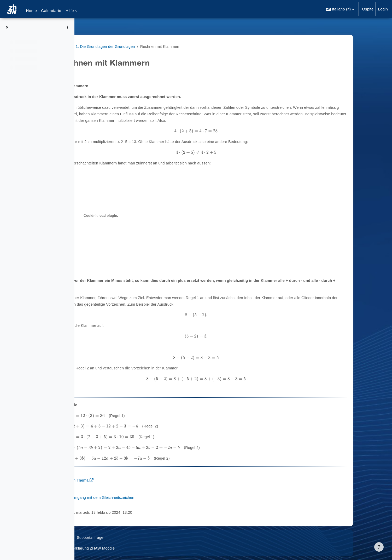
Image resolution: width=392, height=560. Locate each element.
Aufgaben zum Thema (110, 480)
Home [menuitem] (31, 11)
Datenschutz (96, 537)
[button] (340, 9)
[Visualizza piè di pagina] (379, 547)
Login (383, 9)
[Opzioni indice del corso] (68, 27)
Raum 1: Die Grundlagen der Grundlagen (141, 46)
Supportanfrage (127, 537)
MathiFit (92, 46)
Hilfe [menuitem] (70, 11)
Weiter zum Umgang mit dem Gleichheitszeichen (134, 497)
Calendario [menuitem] (51, 11)
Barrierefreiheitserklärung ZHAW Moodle (121, 548)
